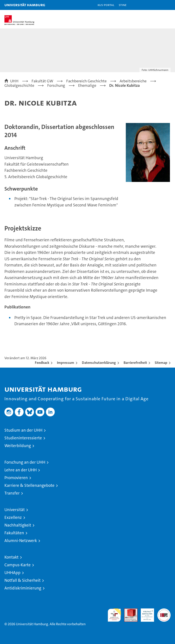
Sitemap (161, 363)
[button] (158, 5)
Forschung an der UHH (25, 462)
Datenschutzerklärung (99, 363)
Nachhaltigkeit (18, 525)
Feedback (42, 363)
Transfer (12, 493)
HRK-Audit (145, 613)
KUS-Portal (106, 5)
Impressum (66, 363)
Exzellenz (13, 517)
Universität (15, 510)
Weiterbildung (18, 446)
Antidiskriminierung (23, 588)
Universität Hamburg (25, 5)
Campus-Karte (18, 565)
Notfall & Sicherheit (23, 580)
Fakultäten (14, 533)
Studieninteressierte (23, 438)
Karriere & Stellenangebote (29, 485)
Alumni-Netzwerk (21, 541)
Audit (128, 611)
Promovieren (16, 478)
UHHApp (12, 573)
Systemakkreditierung (164, 611)
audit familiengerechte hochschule (114, 615)
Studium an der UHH (23, 430)
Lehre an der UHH (21, 470)
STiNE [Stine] (123, 5)
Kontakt (11, 557)
